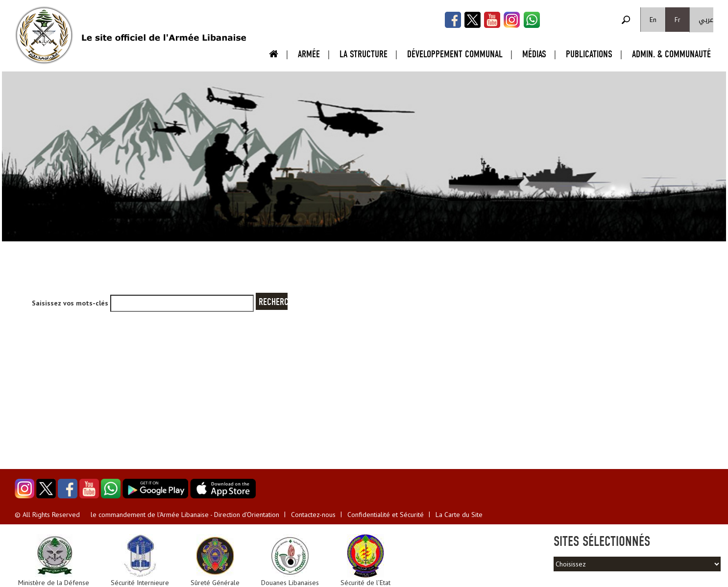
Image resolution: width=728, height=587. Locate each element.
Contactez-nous (313, 515)
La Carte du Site (459, 515)
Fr (678, 20)
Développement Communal (455, 54)
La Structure (364, 54)
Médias (534, 54)
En (653, 20)
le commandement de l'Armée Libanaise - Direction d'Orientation (185, 515)
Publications (589, 54)
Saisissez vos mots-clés (71, 303)
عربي (706, 20)
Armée (309, 54)
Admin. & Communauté (671, 54)
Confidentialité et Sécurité (386, 515)
